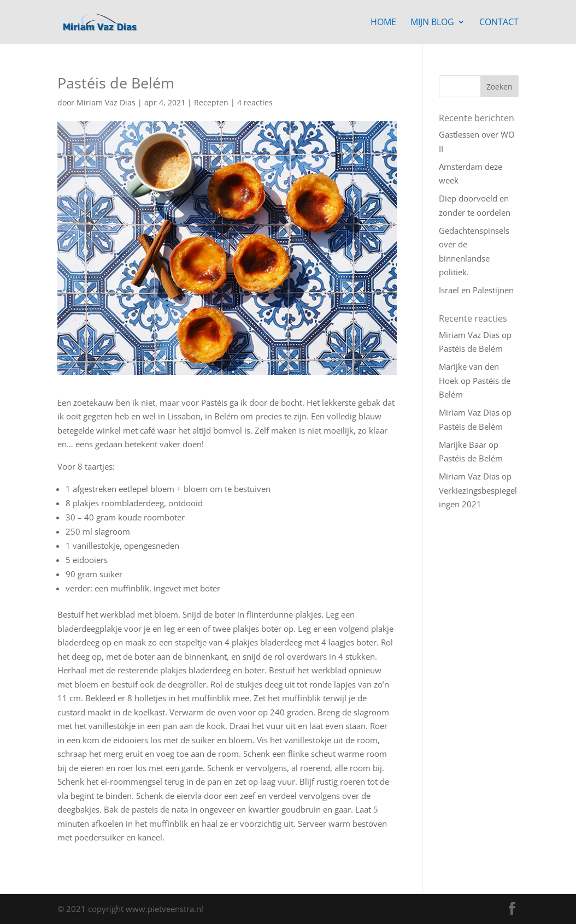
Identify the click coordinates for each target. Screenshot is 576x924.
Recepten (211, 102)
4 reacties (255, 102)
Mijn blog (432, 23)
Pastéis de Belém (471, 348)
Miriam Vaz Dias (106, 102)
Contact (499, 23)
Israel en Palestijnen (476, 290)
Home (383, 23)
